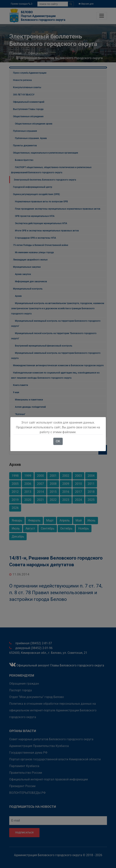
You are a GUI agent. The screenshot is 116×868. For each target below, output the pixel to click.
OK (58, 441)
